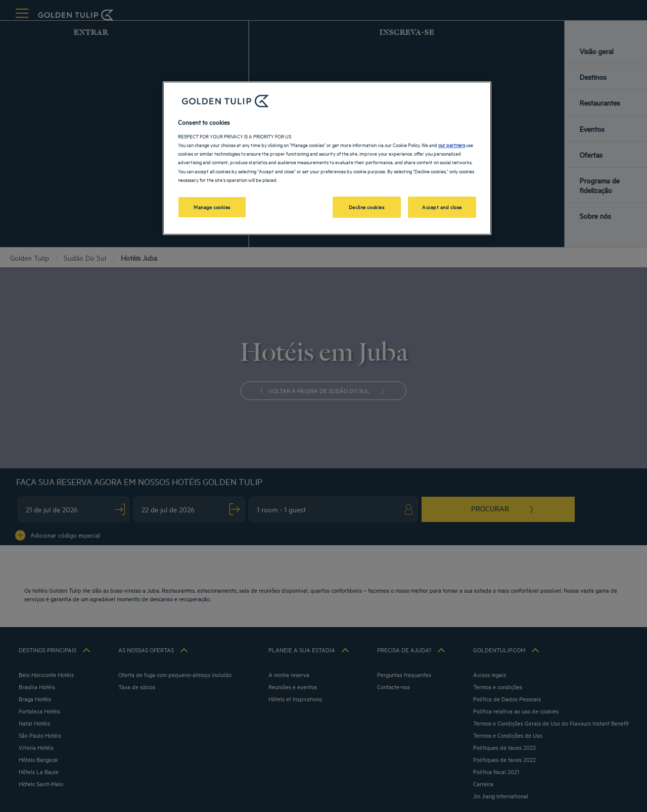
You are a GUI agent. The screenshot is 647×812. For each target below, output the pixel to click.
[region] (327, 158)
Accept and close (442, 207)
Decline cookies (367, 207)
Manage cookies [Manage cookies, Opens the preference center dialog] (212, 207)
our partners (452, 145)
